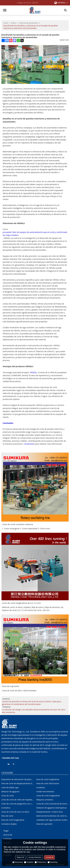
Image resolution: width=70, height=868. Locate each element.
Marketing (53, 862)
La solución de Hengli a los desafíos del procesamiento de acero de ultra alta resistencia (34, 711)
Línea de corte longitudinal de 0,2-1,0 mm (21, 603)
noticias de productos (29, 23)
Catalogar (8, 839)
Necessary (18, 862)
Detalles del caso (11, 758)
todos (14, 23)
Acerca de (8, 835)
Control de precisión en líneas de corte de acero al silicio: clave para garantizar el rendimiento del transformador (32, 703)
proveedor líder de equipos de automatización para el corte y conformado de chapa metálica (29, 234)
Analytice (29, 862)
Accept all (49, 857)
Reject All (20, 857)
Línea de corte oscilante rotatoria (18, 524)
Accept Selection (35, 857)
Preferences (41, 862)
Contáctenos (29, 444)
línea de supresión (11, 686)
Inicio (6, 23)
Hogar (6, 831)
